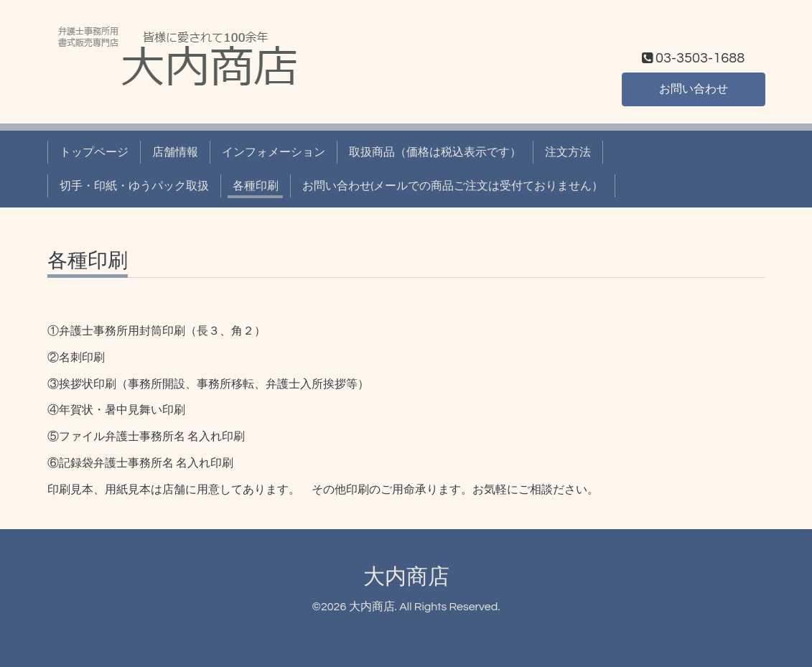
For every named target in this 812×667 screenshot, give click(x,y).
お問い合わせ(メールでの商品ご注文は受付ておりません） (453, 186)
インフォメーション (274, 152)
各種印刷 (256, 186)
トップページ (94, 152)
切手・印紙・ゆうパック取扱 (134, 186)
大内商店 (406, 577)
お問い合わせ (694, 89)
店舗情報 (175, 152)
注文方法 (568, 152)
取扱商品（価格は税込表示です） (435, 152)
